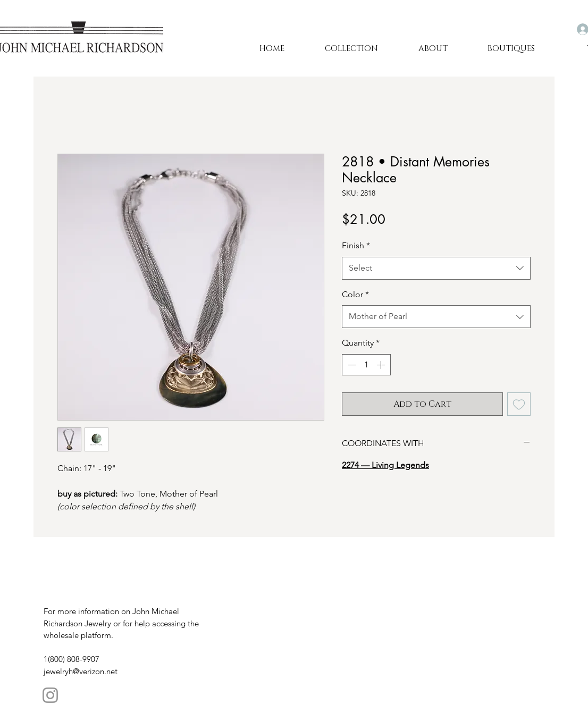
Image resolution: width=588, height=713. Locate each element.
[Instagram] (50, 695)
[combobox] (436, 268)
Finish (356, 245)
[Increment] (382, 365)
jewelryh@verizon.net (81, 671)
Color (355, 294)
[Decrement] (351, 365)
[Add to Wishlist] (519, 404)
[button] (433, 49)
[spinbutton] (366, 365)
